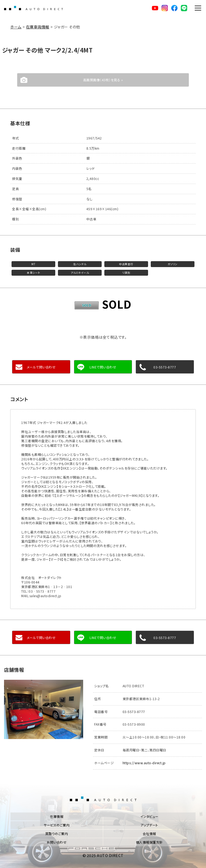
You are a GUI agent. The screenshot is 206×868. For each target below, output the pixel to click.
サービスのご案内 (57, 825)
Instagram (165, 8)
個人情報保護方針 (149, 842)
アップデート (149, 825)
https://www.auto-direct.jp (144, 763)
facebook (174, 8)
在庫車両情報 (38, 27)
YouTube (155, 8)
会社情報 (149, 834)
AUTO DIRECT (34, 8)
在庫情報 (57, 816)
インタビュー (149, 816)
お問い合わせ (57, 842)
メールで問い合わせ (41, 367)
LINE (184, 8)
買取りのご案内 (57, 834)
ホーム (16, 27)
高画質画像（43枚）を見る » (103, 80)
